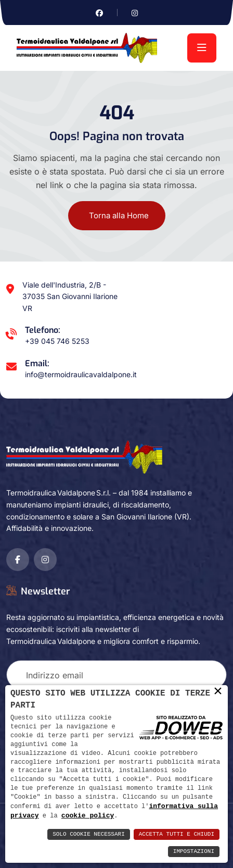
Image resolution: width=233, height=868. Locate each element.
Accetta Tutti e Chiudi (177, 834)
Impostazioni (194, 852)
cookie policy (88, 815)
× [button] (218, 691)
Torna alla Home (119, 215)
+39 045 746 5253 (57, 341)
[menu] (202, 48)
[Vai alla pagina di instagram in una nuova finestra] (135, 13)
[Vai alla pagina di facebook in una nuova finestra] (99, 13)
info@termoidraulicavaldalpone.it (81, 374)
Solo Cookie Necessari (89, 834)
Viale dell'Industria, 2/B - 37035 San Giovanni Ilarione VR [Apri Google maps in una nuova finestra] (70, 297)
